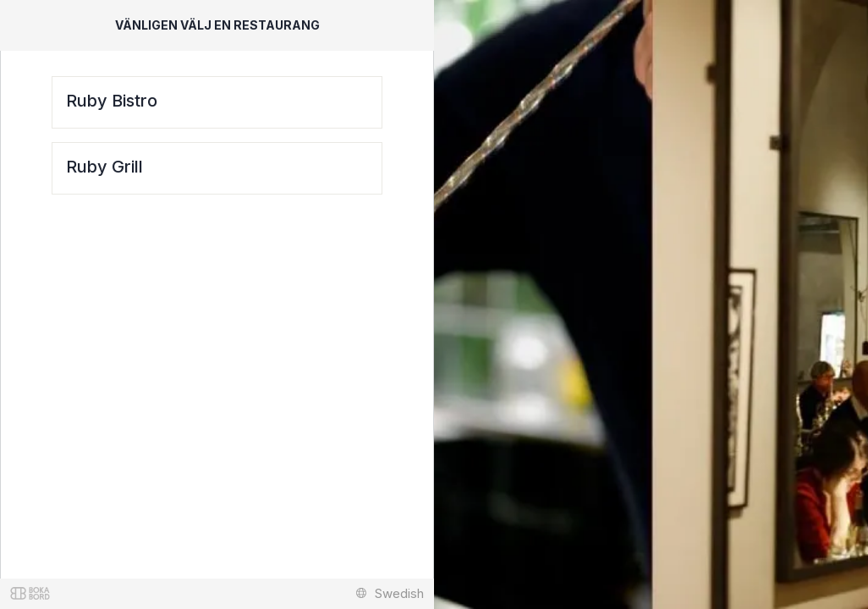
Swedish (390, 593)
